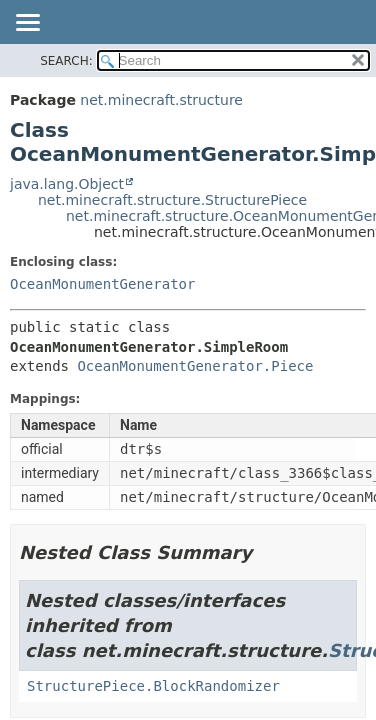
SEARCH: (66, 61)
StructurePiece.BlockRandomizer (153, 686)
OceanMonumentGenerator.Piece (195, 366)
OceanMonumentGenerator (102, 284)
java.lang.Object (67, 184)
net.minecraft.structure (161, 100)
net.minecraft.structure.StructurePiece (172, 200)
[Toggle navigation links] (27, 24)
